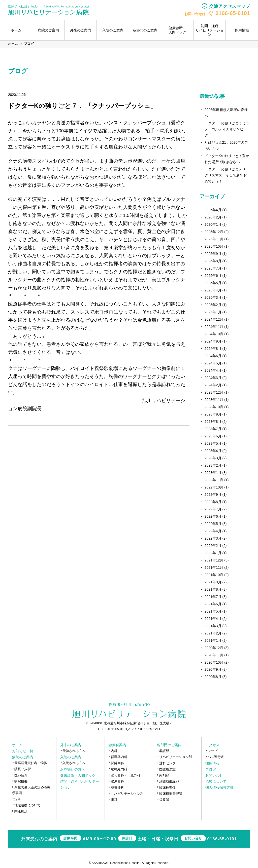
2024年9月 (213, 341)
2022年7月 (213, 509)
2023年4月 (213, 451)
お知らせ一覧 (23, 751)
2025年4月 (213, 290)
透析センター (169, 763)
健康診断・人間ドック (177, 30)
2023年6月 (213, 436)
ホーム (16, 30)
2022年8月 (213, 502)
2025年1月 (213, 312)
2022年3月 (213, 538)
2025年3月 (213, 297)
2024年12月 (214, 319)
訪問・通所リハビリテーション (210, 30)
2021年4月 (213, 619)
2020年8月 (213, 677)
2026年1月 (213, 224)
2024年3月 (213, 378)
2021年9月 (213, 582)
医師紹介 (21, 775)
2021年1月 (213, 640)
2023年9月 (213, 414)
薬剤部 (164, 775)
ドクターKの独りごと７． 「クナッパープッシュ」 (82, 106)
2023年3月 (213, 458)
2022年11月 (214, 480)
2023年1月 (213, 473)
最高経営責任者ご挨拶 (31, 763)
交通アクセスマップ (230, 6)
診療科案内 (117, 745)
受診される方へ (74, 751)
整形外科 (117, 788)
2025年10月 (214, 246)
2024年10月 (214, 334)
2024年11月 (214, 327)
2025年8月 (213, 261)
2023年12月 (214, 392)
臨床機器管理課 (171, 794)
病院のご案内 (23, 757)
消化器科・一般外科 (126, 775)
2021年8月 (213, 589)
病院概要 (21, 781)
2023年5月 (213, 443)
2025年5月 (213, 283)
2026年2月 (213, 217)
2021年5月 (213, 611)
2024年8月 (213, 349)
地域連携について (27, 805)
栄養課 (164, 800)
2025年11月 (214, 239)
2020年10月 (214, 662)
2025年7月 (213, 268)
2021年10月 (214, 575)
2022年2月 (213, 546)
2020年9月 (213, 669)
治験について (216, 781)
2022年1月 (213, 553)
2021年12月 (214, 560)
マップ (213, 751)
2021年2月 (213, 633)
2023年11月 (214, 400)
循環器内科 (119, 757)
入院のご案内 (71, 757)
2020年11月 (214, 655)
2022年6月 (213, 516)
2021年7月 (213, 597)
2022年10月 (214, 487)
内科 (114, 751)
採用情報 (242, 30)
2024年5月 (213, 363)
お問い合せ (214, 775)
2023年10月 (214, 407)
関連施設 (21, 811)
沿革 (18, 799)
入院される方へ (74, 763)
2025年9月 (213, 254)
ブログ (211, 769)
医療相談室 (167, 769)
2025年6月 (213, 276)
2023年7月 (213, 429)
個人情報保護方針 (219, 787)
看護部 (164, 751)
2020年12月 (214, 648)
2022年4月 (213, 531)
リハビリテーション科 (127, 794)
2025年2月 (213, 305)
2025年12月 (214, 232)
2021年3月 (213, 626)
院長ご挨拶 (23, 769)
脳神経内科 (119, 769)
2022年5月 (213, 524)
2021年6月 (213, 604)
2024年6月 (213, 356)
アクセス (212, 745)
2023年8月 (213, 422)
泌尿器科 (117, 781)
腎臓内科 (117, 763)
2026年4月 (213, 210)
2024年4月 (213, 370)
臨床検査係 (167, 788)
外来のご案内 (71, 745)
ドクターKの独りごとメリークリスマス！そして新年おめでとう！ (227, 175)
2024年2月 (213, 385)
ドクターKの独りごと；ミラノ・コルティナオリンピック (227, 129)
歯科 (114, 800)
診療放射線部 (169, 781)
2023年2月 (213, 465)
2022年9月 (213, 495)
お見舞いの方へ (73, 769)
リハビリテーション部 (176, 757)
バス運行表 (216, 757)
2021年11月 (214, 568)
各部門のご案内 (169, 745)
